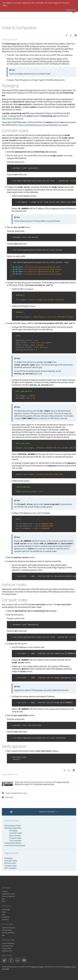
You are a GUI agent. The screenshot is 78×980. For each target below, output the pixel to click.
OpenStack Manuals (8, 928)
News (4, 901)
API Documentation (8, 933)
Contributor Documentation (15, 846)
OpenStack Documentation (48, 812)
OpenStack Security (8, 894)
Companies (6, 917)
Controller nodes (16, 833)
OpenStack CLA (7, 951)
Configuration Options (13, 843)
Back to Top (70, 10)
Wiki (3, 935)
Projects (5, 891)
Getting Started (7, 930)
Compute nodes (15, 838)
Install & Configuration (13, 828)
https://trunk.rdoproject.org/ (13, 119)
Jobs (3, 915)
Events (4, 912)
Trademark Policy (8, 946)
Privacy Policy (6, 948)
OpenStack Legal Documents (44, 784)
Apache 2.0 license (38, 967)
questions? (8, 797)
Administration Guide (12, 826)
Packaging (13, 831)
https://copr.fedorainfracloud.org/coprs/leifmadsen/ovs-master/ (43, 125)
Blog (3, 899)
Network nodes (15, 836)
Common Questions (8, 896)
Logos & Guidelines (8, 943)
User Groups (6, 910)
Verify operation (15, 841)
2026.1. (5, 5)
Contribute (5, 920)
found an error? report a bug (14, 793)
